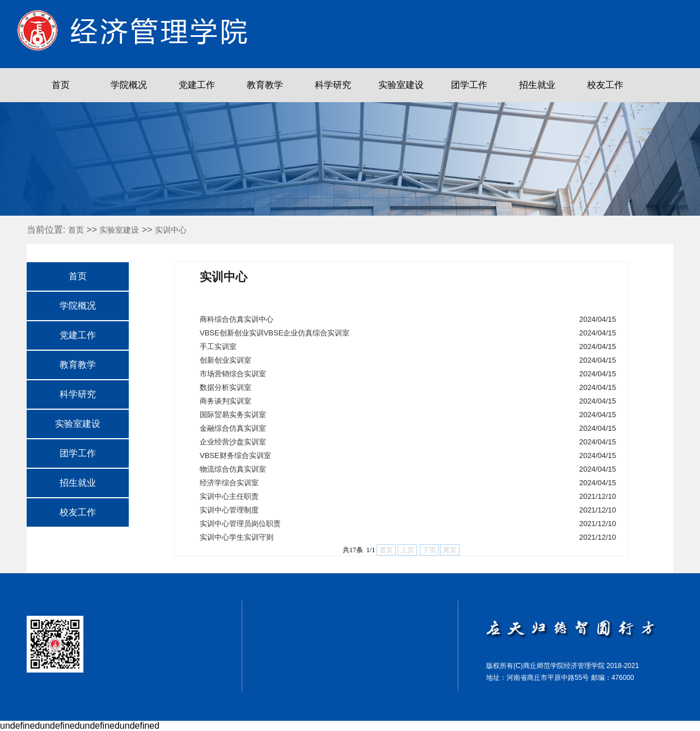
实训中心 (171, 230)
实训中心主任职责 (229, 496)
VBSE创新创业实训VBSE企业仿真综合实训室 (275, 333)
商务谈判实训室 (225, 401)
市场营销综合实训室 (233, 374)
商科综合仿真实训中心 (237, 319)
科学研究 (333, 85)
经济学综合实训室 (229, 483)
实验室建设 (401, 85)
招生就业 (537, 85)
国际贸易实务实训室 (233, 415)
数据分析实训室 (225, 387)
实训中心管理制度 (229, 510)
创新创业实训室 (225, 360)
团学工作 (469, 85)
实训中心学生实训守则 (237, 537)
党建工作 (197, 85)
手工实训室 (218, 346)
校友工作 (605, 85)
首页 (61, 85)
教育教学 (265, 85)
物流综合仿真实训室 (233, 469)
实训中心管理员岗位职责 (240, 524)
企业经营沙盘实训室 (233, 442)
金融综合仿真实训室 (233, 428)
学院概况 (129, 85)
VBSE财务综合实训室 (235, 455)
